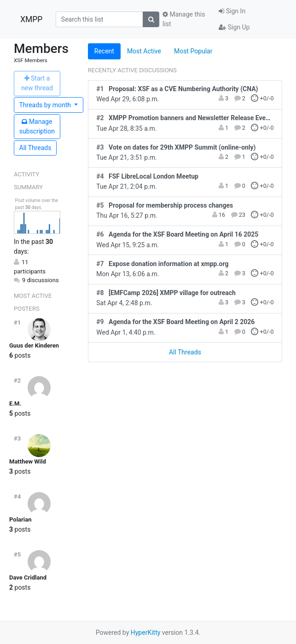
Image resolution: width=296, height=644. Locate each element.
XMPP (31, 19)
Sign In (232, 11)
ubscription (37, 126)
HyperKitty (146, 632)
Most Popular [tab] (193, 51)
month (46, 105)
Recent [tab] (104, 51)
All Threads (35, 148)
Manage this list (184, 19)
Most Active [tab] (144, 51)
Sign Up (234, 27)
